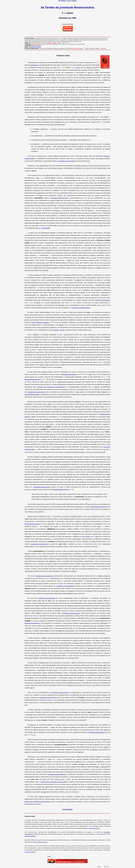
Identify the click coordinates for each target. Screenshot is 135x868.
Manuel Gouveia (37, 46)
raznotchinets (106, 300)
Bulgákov (46, 322)
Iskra (59, 65)
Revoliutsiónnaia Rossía (69, 374)
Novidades (74, 1)
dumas (62, 330)
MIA (59, 1)
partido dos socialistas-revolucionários (51, 387)
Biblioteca (64, 1)
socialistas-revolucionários (67, 161)
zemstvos (56, 330)
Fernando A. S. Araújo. (35, 47)
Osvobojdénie (34, 65)
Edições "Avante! (78, 48)
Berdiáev (40, 322)
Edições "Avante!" (52, 43)
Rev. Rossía (86, 536)
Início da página (68, 809)
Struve (78, 68)
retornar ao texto (94, 828)
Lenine (69, 1)
